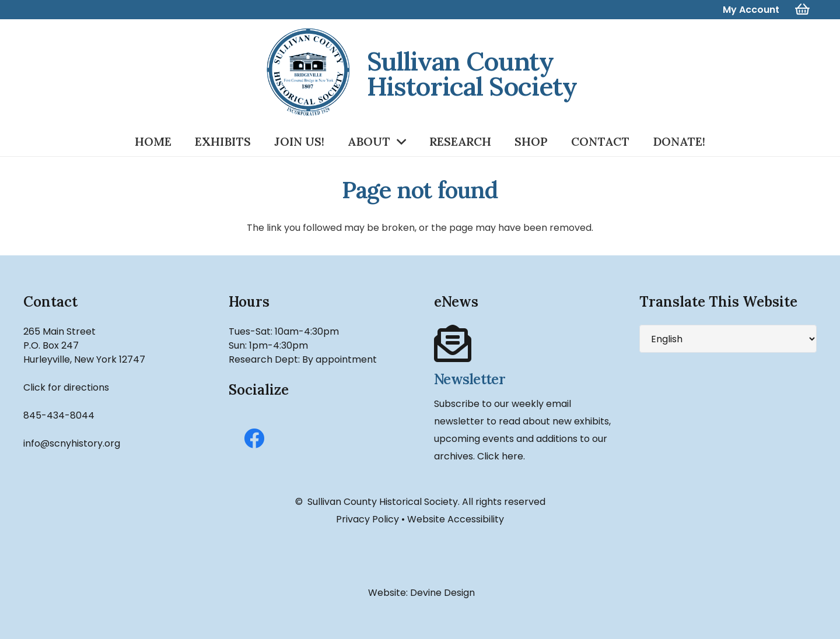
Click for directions (66, 387)
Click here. (501, 456)
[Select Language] (728, 339)
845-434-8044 (59, 415)
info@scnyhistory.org (72, 443)
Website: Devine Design (420, 593)
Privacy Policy (367, 519)
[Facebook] (254, 438)
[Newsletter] (523, 344)
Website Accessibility (456, 519)
